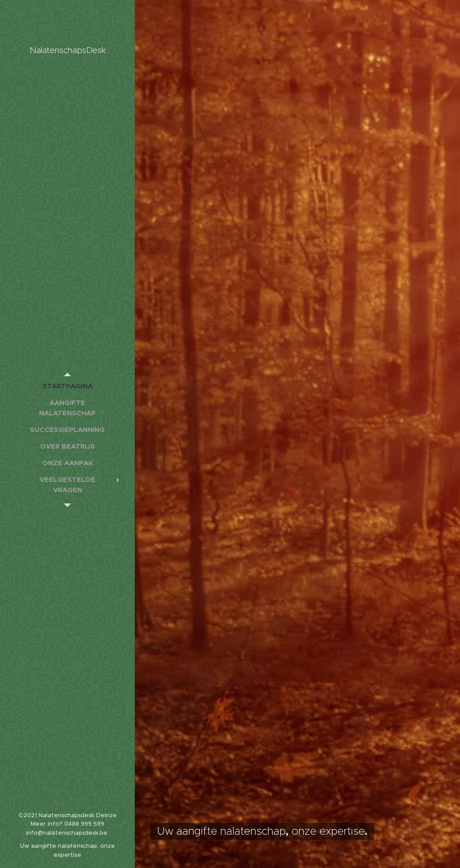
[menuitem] (67, 386)
